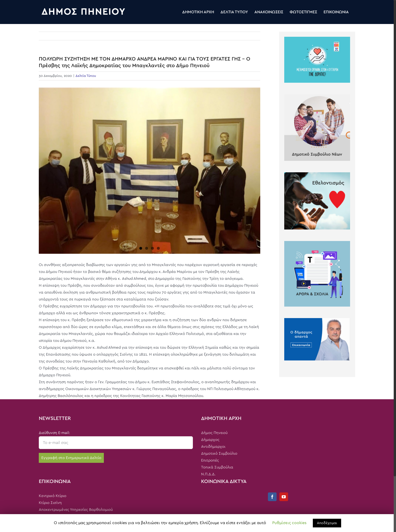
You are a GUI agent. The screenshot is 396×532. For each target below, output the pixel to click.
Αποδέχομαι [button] (327, 523)
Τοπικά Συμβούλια (217, 467)
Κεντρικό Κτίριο (53, 496)
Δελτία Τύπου (86, 76)
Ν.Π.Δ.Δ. (208, 474)
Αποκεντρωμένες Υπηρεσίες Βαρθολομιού (76, 510)
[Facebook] (272, 497)
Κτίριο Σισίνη (50, 503)
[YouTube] (284, 497)
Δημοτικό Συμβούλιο (219, 454)
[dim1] (150, 171)
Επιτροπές (210, 460)
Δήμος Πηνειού (214, 433)
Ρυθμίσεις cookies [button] (289, 523)
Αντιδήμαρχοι (213, 447)
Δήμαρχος (210, 440)
